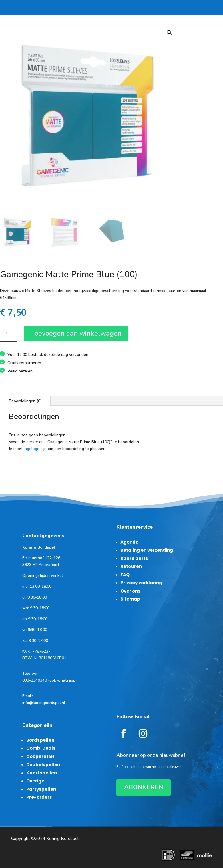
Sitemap (130, 599)
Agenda (130, 542)
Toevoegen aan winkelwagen (76, 333)
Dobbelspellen (43, 765)
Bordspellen (40, 740)
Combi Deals (41, 748)
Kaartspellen (42, 773)
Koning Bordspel (62, 839)
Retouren (131, 566)
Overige (35, 781)
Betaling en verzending (147, 550)
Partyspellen (41, 789)
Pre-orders (39, 797)
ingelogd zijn (35, 449)
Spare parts (134, 558)
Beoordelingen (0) (25, 401)
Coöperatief (40, 756)
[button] (169, 33)
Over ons (130, 591)
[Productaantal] (9, 333)
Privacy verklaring (141, 583)
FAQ (125, 575)
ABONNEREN (144, 787)
